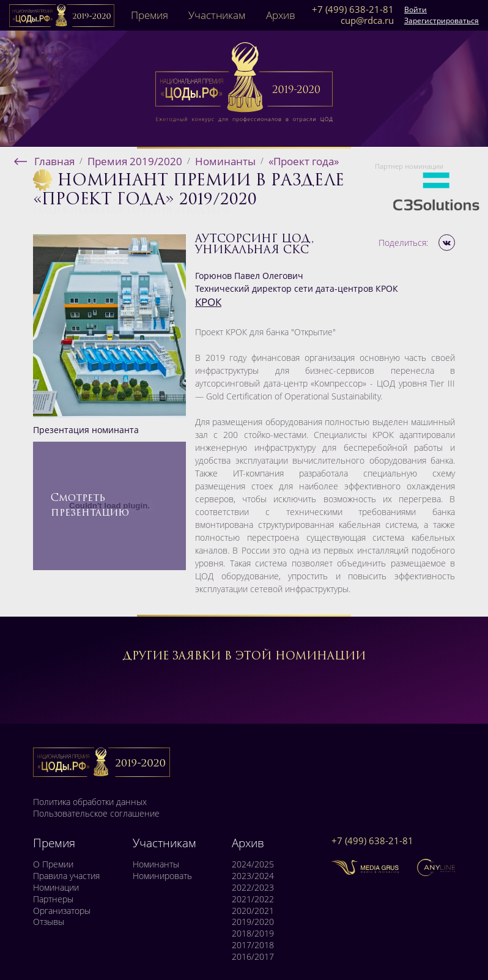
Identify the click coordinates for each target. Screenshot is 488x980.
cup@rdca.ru (367, 21)
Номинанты (156, 864)
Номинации (56, 888)
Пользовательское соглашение (96, 814)
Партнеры (53, 899)
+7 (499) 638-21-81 (353, 10)
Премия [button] (150, 15)
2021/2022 (253, 899)
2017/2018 (253, 945)
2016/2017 (253, 957)
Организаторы (62, 911)
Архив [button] (281, 15)
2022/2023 (253, 888)
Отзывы (49, 922)
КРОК (208, 302)
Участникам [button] (217, 15)
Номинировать (162, 876)
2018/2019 (253, 934)
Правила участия (66, 876)
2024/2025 (253, 864)
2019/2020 (253, 922)
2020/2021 (253, 911)
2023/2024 (253, 876)
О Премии (53, 864)
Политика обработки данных (90, 802)
